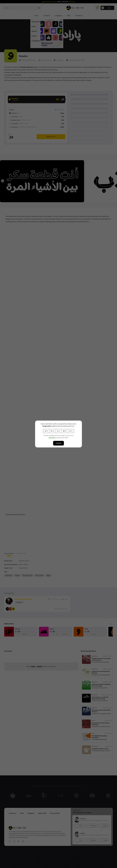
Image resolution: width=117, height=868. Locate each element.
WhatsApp (52, 438)
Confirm (58, 443)
